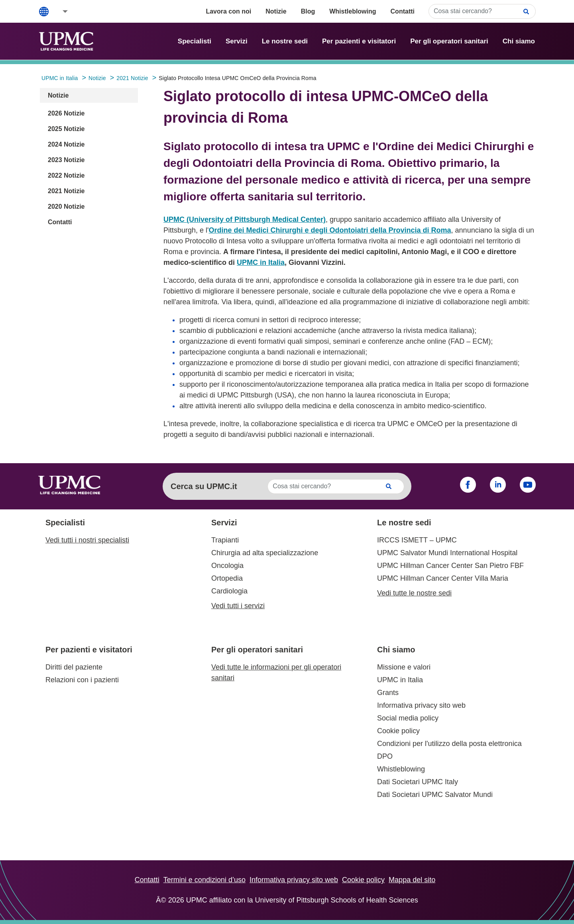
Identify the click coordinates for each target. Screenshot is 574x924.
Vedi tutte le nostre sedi (414, 593)
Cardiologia (229, 591)
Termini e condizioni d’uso (204, 880)
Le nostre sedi (285, 41)
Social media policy (408, 718)
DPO (385, 756)
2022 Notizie (66, 175)
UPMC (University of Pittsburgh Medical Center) (245, 219)
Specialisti (195, 41)
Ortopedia (227, 578)
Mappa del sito (412, 880)
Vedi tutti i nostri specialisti (87, 540)
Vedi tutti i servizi (238, 606)
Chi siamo (519, 41)
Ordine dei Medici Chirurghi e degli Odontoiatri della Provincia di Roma (330, 230)
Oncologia (227, 566)
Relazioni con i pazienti (82, 680)
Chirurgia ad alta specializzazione (265, 553)
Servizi (237, 41)
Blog (308, 11)
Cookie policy (398, 731)
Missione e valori (404, 667)
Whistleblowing (353, 11)
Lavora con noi (228, 11)
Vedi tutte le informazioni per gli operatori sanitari (276, 672)
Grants (388, 693)
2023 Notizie (66, 160)
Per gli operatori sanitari (449, 41)
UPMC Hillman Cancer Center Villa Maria (443, 578)
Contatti (403, 11)
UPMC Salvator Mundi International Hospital (447, 553)
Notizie (276, 11)
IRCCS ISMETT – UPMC (417, 540)
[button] (60, 11)
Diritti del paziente (74, 667)
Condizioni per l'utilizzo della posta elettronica (449, 744)
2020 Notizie (66, 207)
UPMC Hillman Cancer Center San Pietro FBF (450, 566)
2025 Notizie (66, 129)
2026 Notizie (66, 113)
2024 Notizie (66, 144)
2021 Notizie (66, 191)
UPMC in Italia (261, 262)
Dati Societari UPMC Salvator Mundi (435, 795)
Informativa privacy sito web (421, 705)
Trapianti (225, 540)
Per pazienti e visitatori (359, 41)
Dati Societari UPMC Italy (418, 782)
